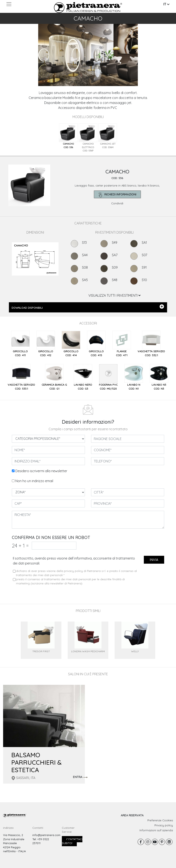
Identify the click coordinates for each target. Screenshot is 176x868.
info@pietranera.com (46, 835)
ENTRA (80, 777)
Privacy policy (164, 825)
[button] (13, 50)
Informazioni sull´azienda (156, 830)
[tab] (68, 136)
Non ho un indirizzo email (34, 481)
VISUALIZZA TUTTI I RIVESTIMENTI (114, 295)
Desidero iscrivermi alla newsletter (41, 471)
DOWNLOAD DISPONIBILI (88, 307)
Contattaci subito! (72, 841)
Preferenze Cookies (160, 820)
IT (166, 4)
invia (154, 560)
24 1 (20, 546)
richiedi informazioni (117, 195)
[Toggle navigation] (9, 4)
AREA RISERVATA (132, 815)
